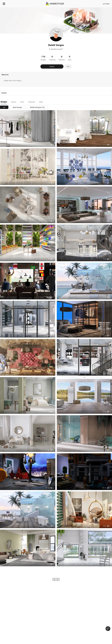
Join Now (106, 4)
